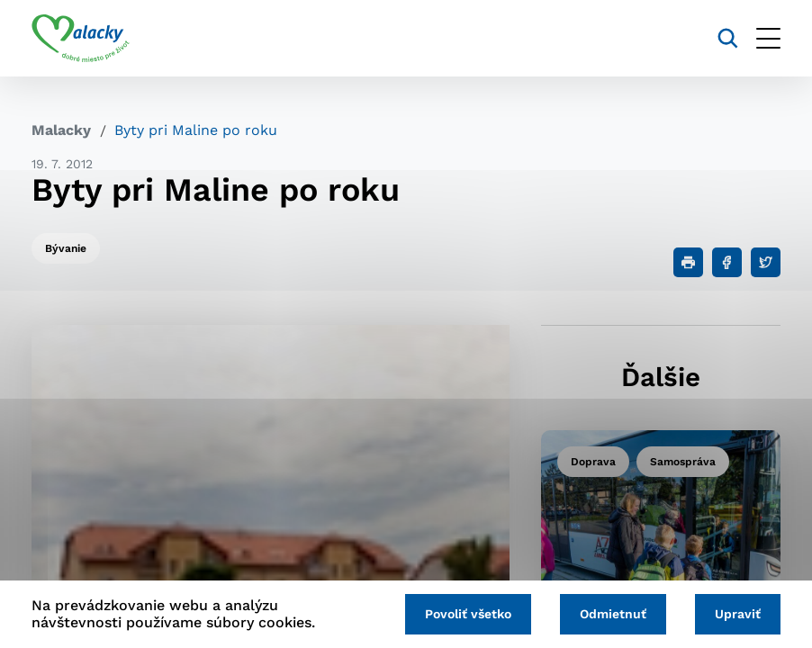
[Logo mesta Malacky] (81, 39)
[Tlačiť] (688, 262)
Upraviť (738, 614)
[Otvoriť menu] (768, 38)
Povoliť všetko (468, 614)
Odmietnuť (613, 614)
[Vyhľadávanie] (728, 38)
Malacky (61, 130)
